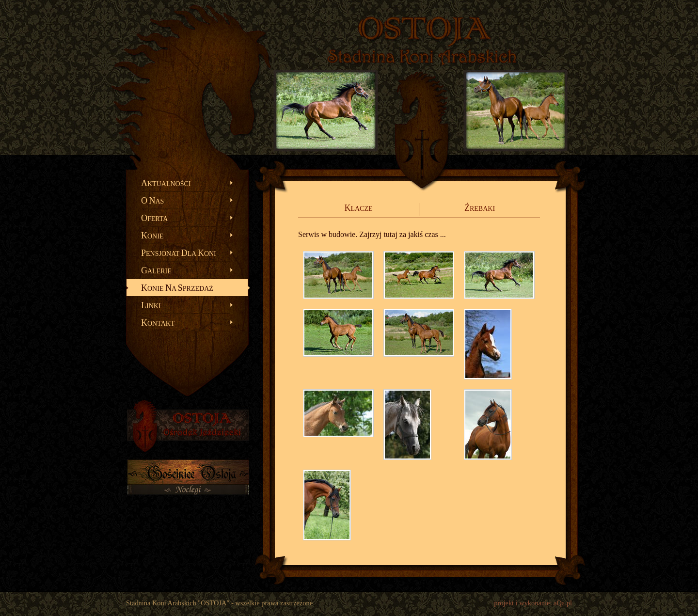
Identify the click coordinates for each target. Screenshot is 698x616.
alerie (156, 270)
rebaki (480, 208)
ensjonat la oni (179, 253)
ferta (154, 218)
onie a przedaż (177, 288)
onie (152, 236)
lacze (358, 208)
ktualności (166, 183)
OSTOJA (424, 29)
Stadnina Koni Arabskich (422, 56)
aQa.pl (563, 603)
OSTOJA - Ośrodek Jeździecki (188, 426)
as (152, 201)
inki (151, 305)
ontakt (158, 323)
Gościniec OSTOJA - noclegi (188, 484)
